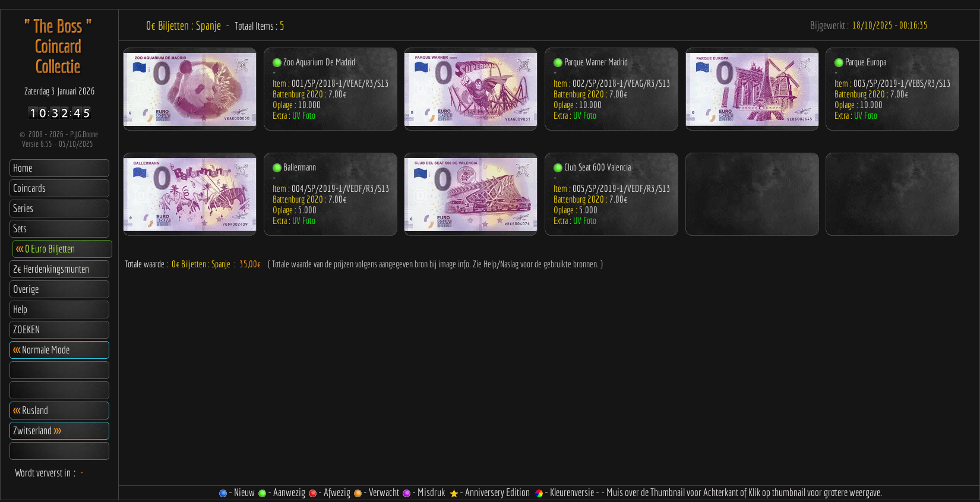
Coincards (29, 188)
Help (20, 309)
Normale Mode (41, 350)
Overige (26, 289)
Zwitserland (37, 430)
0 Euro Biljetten (45, 249)
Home (23, 168)
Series (23, 208)
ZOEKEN (26, 329)
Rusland (31, 410)
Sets (20, 228)
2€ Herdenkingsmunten (51, 269)
